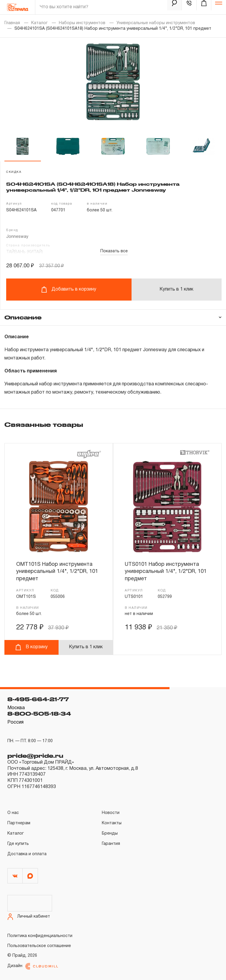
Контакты (112, 823)
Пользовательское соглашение (39, 946)
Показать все (114, 251)
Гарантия (111, 844)
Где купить (18, 844)
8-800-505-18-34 (39, 714)
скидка (14, 172)
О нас (13, 813)
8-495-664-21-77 (38, 699)
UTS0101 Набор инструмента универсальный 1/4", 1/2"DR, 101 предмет (166, 572)
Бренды (110, 834)
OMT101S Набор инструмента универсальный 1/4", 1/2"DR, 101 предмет (57, 572)
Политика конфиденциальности (40, 936)
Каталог (39, 23)
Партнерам (19, 823)
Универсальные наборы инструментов (156, 23)
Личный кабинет (29, 917)
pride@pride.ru (35, 756)
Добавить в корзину (69, 290)
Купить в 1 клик (176, 289)
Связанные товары (44, 424)
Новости (111, 813)
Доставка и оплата (27, 854)
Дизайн (33, 966)
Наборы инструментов (82, 23)
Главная (12, 23)
